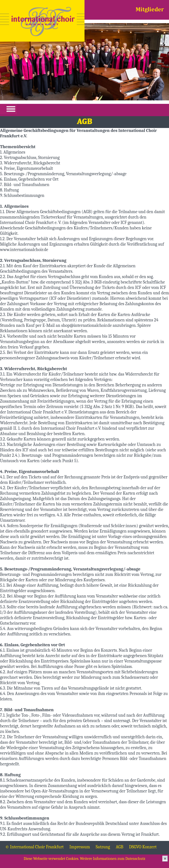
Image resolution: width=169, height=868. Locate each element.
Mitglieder (150, 10)
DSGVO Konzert (143, 847)
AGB (120, 847)
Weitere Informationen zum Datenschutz (113, 859)
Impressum (80, 847)
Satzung (103, 847)
